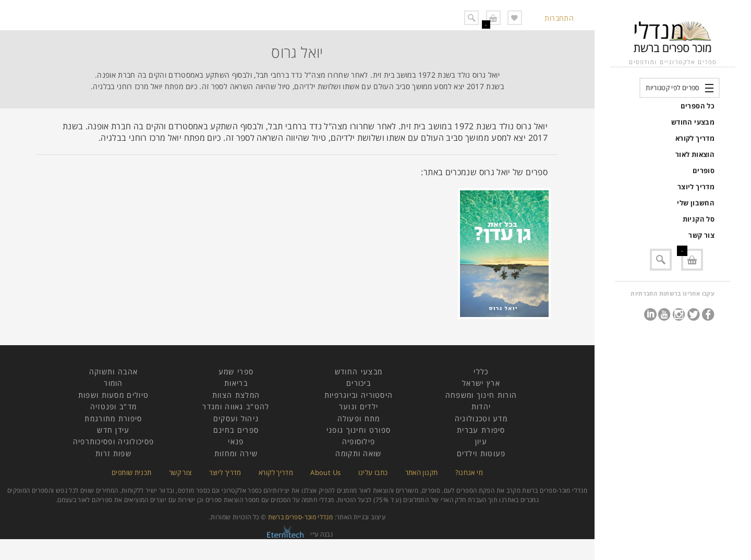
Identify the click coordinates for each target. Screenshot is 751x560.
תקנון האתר (422, 472)
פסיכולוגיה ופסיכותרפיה (114, 441)
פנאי (236, 441)
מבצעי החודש (693, 122)
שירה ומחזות (236, 453)
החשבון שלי (696, 203)
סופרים (704, 171)
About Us (325, 472)
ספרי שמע (236, 372)
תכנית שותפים (131, 472)
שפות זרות (113, 453)
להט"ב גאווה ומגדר (236, 406)
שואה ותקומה (358, 453)
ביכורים (359, 383)
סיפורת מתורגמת (113, 418)
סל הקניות (699, 219)
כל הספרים (698, 106)
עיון (481, 441)
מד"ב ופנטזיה (114, 406)
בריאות (236, 383)
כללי (481, 372)
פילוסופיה (359, 441)
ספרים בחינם (236, 430)
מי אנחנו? (469, 472)
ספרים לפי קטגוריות (673, 88)
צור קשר (701, 235)
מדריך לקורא (695, 138)
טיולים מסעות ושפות (113, 395)
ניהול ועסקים (236, 418)
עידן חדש (113, 430)
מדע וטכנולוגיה (481, 418)
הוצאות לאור (695, 154)
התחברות (559, 18)
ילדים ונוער (359, 406)
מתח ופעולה (359, 418)
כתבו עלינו (373, 472)
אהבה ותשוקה (113, 372)
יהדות (481, 406)
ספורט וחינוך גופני (359, 430)
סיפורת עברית (481, 430)
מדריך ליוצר (696, 187)
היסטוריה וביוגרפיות (359, 395)
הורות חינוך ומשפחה (481, 395)
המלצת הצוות (236, 395)
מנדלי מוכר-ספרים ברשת (301, 517)
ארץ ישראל (481, 383)
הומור (113, 383)
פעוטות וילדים (481, 453)
